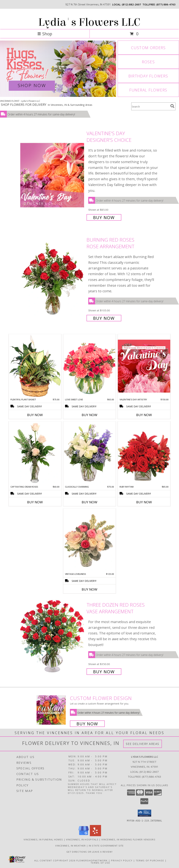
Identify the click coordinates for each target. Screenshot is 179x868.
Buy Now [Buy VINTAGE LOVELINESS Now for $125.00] (89, 589)
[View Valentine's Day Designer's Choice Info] (53, 175)
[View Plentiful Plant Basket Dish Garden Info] (35, 366)
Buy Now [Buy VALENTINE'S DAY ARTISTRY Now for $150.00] (144, 415)
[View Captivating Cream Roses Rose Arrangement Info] (35, 453)
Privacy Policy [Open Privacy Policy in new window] (122, 860)
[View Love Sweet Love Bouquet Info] (89, 366)
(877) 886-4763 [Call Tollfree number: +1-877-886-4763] (152, 777)
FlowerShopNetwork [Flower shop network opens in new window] (92, 860)
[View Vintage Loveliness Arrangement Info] (89, 541)
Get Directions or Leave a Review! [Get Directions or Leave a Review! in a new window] (89, 852)
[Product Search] (150, 106)
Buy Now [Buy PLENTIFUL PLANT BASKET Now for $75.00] (35, 415)
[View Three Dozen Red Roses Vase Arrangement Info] (53, 638)
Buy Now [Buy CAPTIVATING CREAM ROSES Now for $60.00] (35, 502)
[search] (172, 106)
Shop (45, 34)
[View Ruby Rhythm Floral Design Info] (144, 453)
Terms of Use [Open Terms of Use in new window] (100, 863)
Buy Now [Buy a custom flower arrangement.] (87, 724)
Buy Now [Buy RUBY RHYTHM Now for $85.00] (144, 502)
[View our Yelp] (95, 835)
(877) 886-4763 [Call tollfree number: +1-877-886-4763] (166, 4)
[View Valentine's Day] (58, 69)
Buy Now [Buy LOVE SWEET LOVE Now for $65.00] (89, 415)
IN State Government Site (106, 845)
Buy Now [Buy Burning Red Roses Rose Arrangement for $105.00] (104, 318)
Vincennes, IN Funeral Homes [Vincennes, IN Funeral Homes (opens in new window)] (43, 839)
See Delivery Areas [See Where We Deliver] (143, 744)
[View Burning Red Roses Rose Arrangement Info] (53, 279)
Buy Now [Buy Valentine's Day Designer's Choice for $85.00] (104, 217)
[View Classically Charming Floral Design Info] (89, 453)
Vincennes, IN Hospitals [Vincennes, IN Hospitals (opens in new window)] (82, 839)
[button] (144, 813)
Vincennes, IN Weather (70, 845)
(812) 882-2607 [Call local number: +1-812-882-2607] (131, 4)
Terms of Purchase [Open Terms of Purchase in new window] (150, 860)
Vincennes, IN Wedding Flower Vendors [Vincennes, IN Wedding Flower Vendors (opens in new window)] (128, 839)
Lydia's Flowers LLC (89, 22)
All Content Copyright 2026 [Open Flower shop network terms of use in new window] (55, 860)
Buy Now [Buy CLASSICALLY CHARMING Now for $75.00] (89, 502)
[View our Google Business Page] (84, 835)
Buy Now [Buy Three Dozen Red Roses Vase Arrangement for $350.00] (104, 672)
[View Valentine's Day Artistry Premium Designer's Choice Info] (144, 366)
